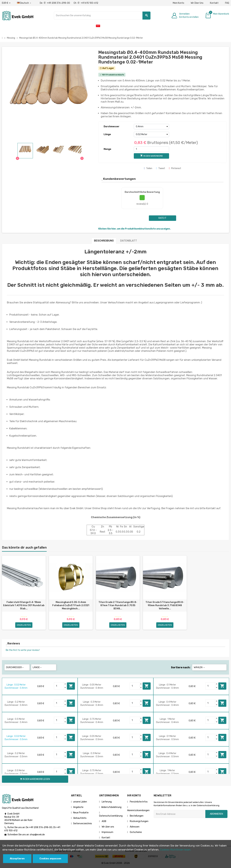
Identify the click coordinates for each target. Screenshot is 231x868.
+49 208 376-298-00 (41, 827)
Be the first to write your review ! (23, 650)
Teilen (148, 168)
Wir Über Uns (197, 3)
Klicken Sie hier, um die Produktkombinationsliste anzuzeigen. (134, 229)
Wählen (199, 667)
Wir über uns (108, 827)
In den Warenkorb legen (71, 686)
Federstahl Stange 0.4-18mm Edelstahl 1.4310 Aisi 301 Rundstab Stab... (24, 605)
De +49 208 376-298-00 (55, 3)
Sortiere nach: (181, 667)
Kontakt (214, 3)
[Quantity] (59, 686)
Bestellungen (136, 816)
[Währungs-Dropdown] (6, 3)
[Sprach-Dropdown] (24, 3)
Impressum (107, 832)
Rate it (162, 218)
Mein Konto (178, 3)
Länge (107, 134)
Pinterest (175, 168)
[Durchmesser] (151, 127)
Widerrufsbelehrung (111, 807)
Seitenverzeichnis (83, 824)
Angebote (78, 807)
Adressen (134, 827)
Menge (107, 149)
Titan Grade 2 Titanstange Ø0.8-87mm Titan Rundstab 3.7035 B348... (118, 605)
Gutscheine (136, 832)
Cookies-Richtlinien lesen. (176, 850)
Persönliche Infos (138, 802)
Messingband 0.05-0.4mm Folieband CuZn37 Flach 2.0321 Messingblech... (71, 605)
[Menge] (151, 149)
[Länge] (151, 134)
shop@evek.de (37, 835)
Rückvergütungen (139, 821)
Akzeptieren (17, 859)
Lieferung (106, 802)
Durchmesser (111, 127)
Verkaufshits (80, 818)
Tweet (161, 168)
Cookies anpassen (50, 859)
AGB (104, 821)
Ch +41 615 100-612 (86, 3)
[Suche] (102, 16)
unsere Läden (80, 802)
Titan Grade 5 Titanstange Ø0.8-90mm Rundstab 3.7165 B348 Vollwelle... (165, 605)
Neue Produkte (81, 813)
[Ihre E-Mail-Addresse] (180, 814)
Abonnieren (216, 814)
